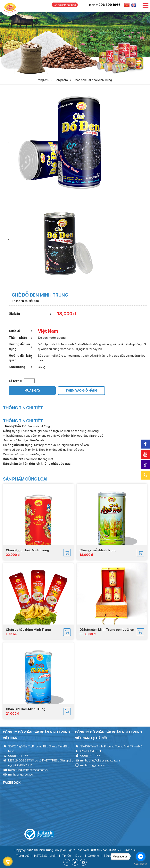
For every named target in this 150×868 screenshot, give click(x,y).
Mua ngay (32, 390)
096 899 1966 (109, 5)
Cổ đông (93, 856)
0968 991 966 (18, 756)
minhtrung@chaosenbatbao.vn (28, 770)
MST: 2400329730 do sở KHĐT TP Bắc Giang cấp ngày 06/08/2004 (41, 763)
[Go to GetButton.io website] (141, 864)
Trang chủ (44, 80)
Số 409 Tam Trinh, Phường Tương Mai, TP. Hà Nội (111, 746)
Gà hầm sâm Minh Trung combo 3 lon (107, 630)
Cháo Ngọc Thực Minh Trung (27, 550)
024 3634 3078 (91, 751)
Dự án (79, 856)
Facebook (145, 444)
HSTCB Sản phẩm (46, 856)
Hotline (145, 475)
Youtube (145, 454)
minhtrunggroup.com (22, 774)
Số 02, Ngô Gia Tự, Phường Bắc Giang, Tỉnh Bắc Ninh (39, 749)
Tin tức (66, 856)
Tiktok (146, 465)
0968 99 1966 (90, 756)
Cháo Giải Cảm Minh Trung (26, 709)
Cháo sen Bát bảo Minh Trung (93, 80)
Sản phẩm (63, 80)
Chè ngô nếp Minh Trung (98, 550)
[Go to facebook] (141, 856)
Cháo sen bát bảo (65, 5)
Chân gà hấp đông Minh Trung (28, 630)
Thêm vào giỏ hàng (82, 390)
